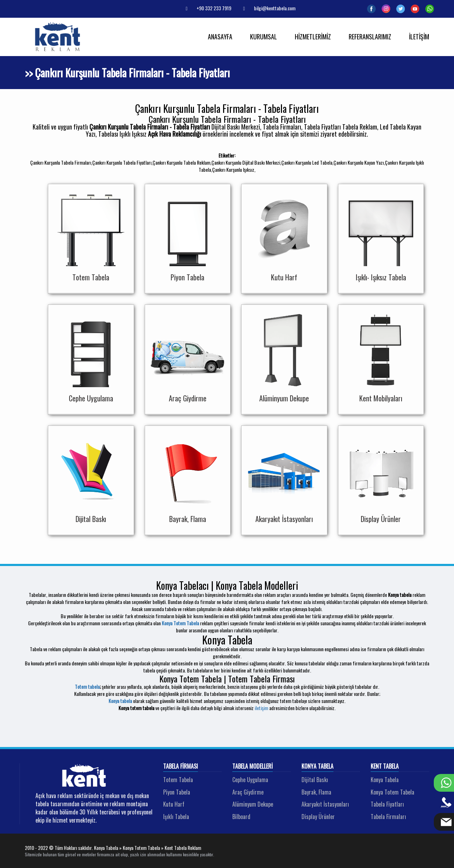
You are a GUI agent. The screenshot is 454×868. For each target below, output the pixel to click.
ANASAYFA (220, 37)
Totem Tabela (178, 780)
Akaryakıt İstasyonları (325, 804)
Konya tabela (120, 701)
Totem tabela (87, 686)
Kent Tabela (385, 767)
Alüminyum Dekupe (253, 804)
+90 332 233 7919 (206, 8)
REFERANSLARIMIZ (370, 37)
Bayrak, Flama (316, 792)
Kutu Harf (174, 804)
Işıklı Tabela (176, 817)
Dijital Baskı (315, 780)
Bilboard (241, 817)
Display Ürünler (318, 817)
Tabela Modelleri (253, 767)
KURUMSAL (264, 37)
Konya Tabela (317, 767)
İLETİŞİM (419, 37)
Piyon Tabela (177, 792)
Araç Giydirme (248, 792)
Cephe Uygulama (250, 780)
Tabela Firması (181, 767)
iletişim (261, 708)
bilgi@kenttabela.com (267, 8)
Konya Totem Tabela (180, 623)
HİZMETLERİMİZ (313, 37)
